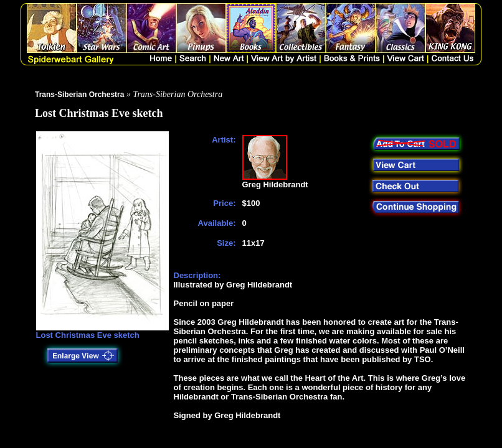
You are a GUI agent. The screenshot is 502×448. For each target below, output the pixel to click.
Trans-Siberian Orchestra (79, 95)
